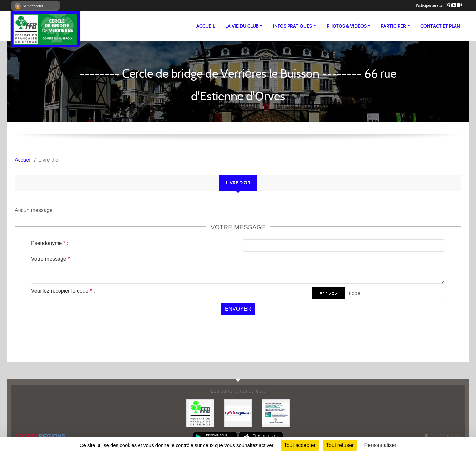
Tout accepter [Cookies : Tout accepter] (300, 445)
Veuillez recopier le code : (63, 291)
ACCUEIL (206, 26)
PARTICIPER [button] (393, 26)
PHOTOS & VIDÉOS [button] (347, 26)
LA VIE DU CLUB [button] (242, 26)
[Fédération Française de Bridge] (200, 413)
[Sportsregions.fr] (238, 413)
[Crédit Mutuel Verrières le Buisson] (276, 413)
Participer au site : (439, 5)
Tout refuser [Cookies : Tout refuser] (340, 445)
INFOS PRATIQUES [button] (293, 26)
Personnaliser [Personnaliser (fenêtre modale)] (380, 445)
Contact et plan (440, 26)
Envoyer (238, 309)
